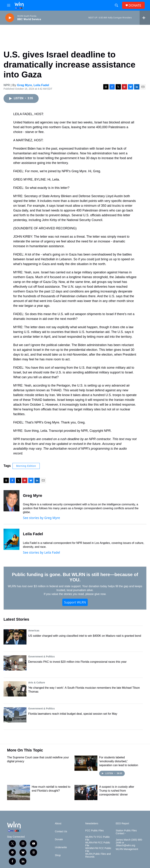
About (58, 824)
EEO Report (122, 824)
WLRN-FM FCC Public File (98, 844)
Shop (58, 855)
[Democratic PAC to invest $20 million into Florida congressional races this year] (15, 663)
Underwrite (61, 847)
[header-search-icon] (116, 5)
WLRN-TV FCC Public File (97, 838)
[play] (10, 18)
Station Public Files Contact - (126, 832)
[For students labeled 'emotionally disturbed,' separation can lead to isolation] (86, 763)
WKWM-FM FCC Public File (98, 850)
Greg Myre (25, 85)
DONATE (135, 5)
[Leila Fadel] (11, 539)
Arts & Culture (37, 683)
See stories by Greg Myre (41, 518)
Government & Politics (41, 657)
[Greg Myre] (11, 501)
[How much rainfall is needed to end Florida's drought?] (19, 792)
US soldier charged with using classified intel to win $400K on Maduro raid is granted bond (85, 636)
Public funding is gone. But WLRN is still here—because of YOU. (75, 577)
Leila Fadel (41, 85)
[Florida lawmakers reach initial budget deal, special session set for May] (15, 715)
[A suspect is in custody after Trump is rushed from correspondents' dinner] (86, 792)
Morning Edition (26, 466)
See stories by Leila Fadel (41, 552)
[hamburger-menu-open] (9, 5)
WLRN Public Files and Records (98, 855)
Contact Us (61, 831)
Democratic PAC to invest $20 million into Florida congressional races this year (77, 662)
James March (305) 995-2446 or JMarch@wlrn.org (129, 843)
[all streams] (145, 18)
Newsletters (92, 824)
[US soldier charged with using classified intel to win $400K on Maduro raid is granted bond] (15, 637)
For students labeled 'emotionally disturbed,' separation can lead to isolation (119, 761)
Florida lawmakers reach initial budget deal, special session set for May (73, 714)
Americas (34, 631)
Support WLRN (75, 602)
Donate (59, 839)
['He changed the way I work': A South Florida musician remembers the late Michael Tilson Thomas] (15, 689)
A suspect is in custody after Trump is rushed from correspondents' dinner (117, 791)
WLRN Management (127, 849)
